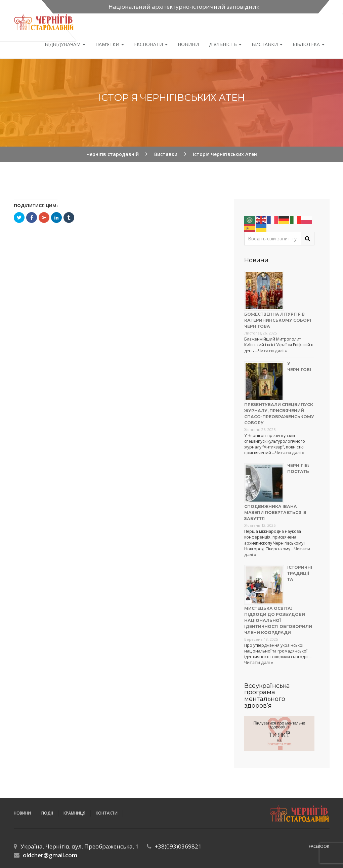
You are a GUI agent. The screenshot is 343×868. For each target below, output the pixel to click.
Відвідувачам (65, 44)
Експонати (151, 44)
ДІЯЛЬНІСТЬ (225, 44)
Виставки (267, 44)
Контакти (107, 813)
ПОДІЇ (47, 813)
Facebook (319, 846)
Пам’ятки (110, 44)
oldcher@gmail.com (50, 855)
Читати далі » (272, 351)
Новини (188, 44)
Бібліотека (309, 44)
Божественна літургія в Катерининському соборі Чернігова (278, 320)
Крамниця (74, 813)
